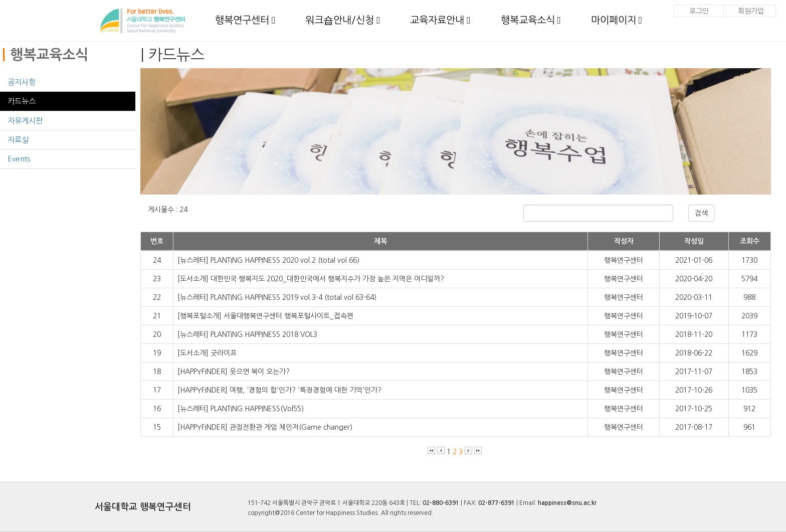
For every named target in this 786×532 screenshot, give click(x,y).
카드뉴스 (22, 101)
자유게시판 (25, 121)
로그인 (699, 11)
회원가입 (751, 11)
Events (19, 159)
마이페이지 (617, 20)
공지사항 (22, 82)
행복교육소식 (531, 20)
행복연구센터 (245, 20)
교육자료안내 (440, 20)
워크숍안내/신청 (343, 20)
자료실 (18, 140)
